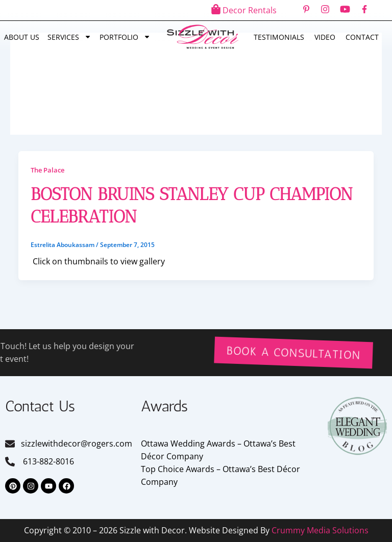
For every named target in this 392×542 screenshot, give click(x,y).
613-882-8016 (47, 461)
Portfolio (125, 37)
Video (325, 37)
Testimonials (279, 37)
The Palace (47, 170)
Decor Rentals (250, 10)
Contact (362, 37)
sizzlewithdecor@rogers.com (77, 444)
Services (69, 37)
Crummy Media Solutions (320, 530)
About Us (22, 37)
